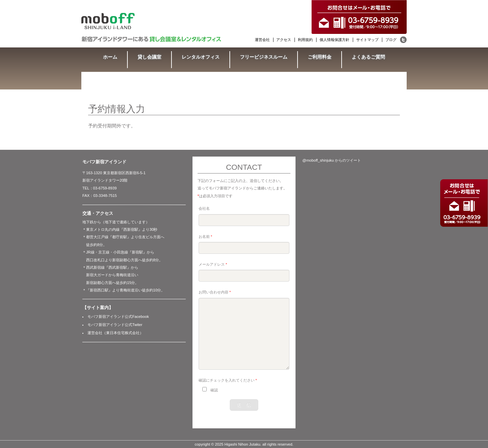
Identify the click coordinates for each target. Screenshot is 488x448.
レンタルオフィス (201, 57)
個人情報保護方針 (334, 40)
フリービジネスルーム (264, 57)
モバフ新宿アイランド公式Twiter (115, 325)
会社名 (204, 208)
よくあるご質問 (368, 57)
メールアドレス (213, 264)
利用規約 (305, 40)
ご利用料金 (320, 57)
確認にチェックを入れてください (228, 380)
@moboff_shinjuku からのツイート (332, 160)
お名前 (205, 237)
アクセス (284, 40)
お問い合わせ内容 (215, 292)
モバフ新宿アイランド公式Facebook (118, 317)
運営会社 (262, 40)
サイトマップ (367, 40)
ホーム (110, 57)
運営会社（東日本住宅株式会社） (115, 333)
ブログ (391, 40)
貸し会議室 (149, 57)
